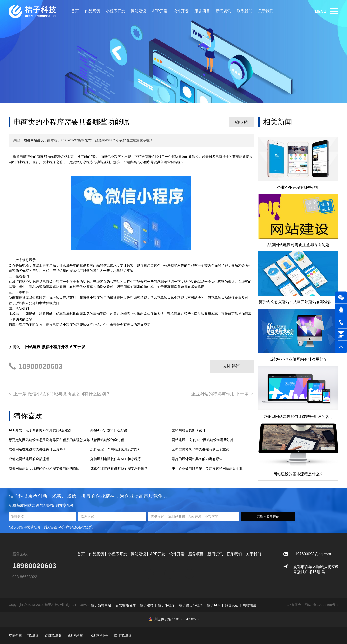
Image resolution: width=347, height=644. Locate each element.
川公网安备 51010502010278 (177, 619)
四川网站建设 (123, 636)
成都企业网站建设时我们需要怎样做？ (119, 468)
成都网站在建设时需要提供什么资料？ (37, 449)
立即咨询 (232, 366)
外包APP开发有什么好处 (109, 430)
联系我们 (245, 11)
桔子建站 (147, 605)
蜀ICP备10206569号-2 (321, 605)
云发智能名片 (126, 605)
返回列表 (241, 122)
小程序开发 (115, 11)
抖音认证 (232, 605)
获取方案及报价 (268, 517)
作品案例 (92, 11)
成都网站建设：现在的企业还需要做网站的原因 (44, 468)
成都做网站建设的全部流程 (29, 459)
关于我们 (266, 11)
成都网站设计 (76, 636)
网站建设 (139, 11)
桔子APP (214, 605)
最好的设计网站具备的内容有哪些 (197, 459)
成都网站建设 (53, 636)
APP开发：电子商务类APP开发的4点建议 (40, 430)
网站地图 (249, 605)
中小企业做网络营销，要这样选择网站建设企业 (207, 468)
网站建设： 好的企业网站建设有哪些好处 (203, 440)
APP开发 (160, 11)
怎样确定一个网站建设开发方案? (115, 449)
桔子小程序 (166, 605)
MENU (321, 11)
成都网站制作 (100, 636)
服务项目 (202, 11)
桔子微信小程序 (191, 605)
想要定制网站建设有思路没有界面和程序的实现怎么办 (49, 440)
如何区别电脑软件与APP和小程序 (116, 459)
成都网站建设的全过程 (107, 440)
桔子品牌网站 (101, 605)
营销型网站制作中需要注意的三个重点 (200, 449)
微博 (189, 572)
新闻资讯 (223, 11)
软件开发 (181, 11)
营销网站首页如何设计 (189, 430)
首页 (75, 11)
